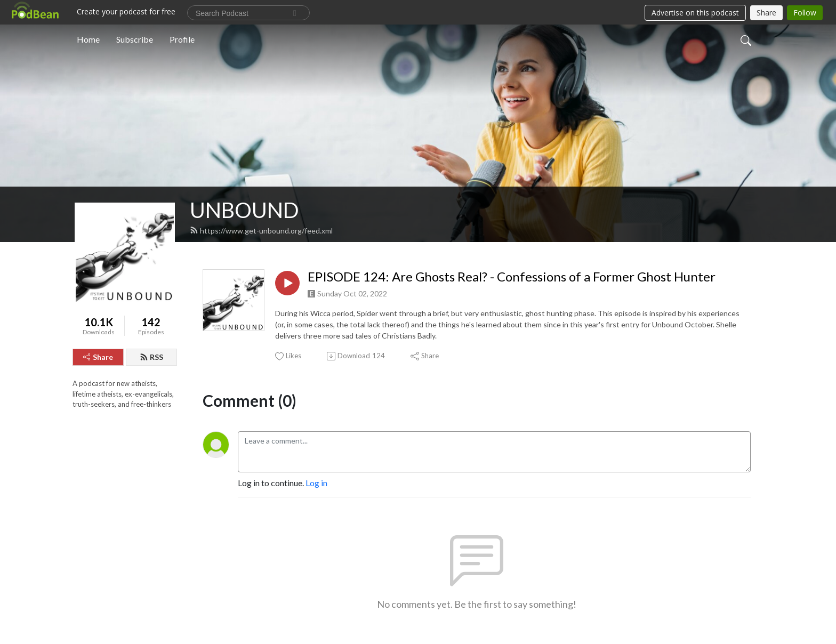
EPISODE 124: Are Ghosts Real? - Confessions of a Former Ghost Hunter (512, 277)
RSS (151, 357)
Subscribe (135, 39)
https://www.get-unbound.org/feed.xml (261, 231)
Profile (182, 39)
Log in (316, 483)
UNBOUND (244, 210)
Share (98, 357)
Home (88, 39)
